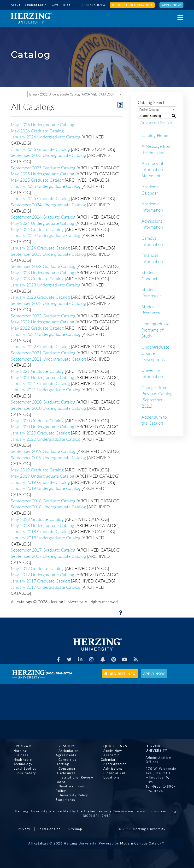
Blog (67, 5)
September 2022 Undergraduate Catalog (48, 303)
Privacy (24, 824)
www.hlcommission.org (157, 806)
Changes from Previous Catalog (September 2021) (157, 396)
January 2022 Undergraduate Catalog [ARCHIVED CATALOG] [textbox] (71, 94)
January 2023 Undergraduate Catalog (46, 284)
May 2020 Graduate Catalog (37, 420)
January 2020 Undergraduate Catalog (46, 438)
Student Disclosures (152, 292)
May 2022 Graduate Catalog (37, 327)
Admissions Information (152, 223)
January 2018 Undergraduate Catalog (46, 537)
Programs (21, 745)
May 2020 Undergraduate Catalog (42, 426)
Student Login (36, 5)
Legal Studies (22, 768)
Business (18, 754)
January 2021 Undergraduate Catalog (46, 389)
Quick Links (113, 745)
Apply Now (171, 5)
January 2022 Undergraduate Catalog (46, 333)
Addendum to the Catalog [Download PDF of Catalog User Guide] (154, 419)
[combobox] (75, 93)
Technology (20, 763)
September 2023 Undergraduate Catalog (48, 253)
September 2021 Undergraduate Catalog (48, 358)
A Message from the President (156, 149)
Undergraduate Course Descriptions (155, 352)
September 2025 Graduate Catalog (43, 167)
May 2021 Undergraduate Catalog (42, 377)
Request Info (120, 673)
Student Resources (151, 309)
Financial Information (152, 258)
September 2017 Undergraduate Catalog (48, 555)
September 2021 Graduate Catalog (43, 352)
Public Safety (22, 772)
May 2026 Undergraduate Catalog (42, 124)
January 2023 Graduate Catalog (40, 297)
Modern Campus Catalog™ (142, 838)
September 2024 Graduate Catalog (43, 216)
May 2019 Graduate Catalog (37, 469)
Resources (66, 745)
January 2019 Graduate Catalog (40, 482)
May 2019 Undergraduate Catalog (42, 475)
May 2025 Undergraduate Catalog (42, 173)
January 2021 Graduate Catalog (40, 383)
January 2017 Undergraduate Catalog (46, 586)
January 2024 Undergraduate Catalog (46, 235)
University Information (152, 373)
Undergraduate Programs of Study (155, 329)
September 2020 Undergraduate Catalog (48, 407)
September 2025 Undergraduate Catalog (48, 155)
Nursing (18, 750)
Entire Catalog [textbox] (149, 109)
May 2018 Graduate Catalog (37, 518)
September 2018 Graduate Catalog (43, 500)
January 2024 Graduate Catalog (40, 247)
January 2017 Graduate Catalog (40, 580)
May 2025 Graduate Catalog (37, 179)
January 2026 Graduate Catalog (40, 149)
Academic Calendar (150, 189)
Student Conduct (149, 275)
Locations (109, 772)
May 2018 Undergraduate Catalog (42, 525)
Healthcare (20, 759)
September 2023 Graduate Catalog (43, 266)
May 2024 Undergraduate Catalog (42, 222)
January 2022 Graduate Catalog (40, 346)
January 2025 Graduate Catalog (40, 198)
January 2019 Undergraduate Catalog (46, 488)
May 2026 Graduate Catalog (37, 130)
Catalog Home (155, 135)
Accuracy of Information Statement (152, 169)
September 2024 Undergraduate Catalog (48, 204)
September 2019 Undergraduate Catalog (48, 457)
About (16, 5)
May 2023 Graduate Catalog (37, 278)
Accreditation (112, 759)
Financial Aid (112, 768)
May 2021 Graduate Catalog (37, 370)
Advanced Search (154, 122)
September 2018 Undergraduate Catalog (48, 506)
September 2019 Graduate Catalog (43, 451)
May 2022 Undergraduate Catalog (42, 321)
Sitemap (75, 824)
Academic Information (152, 206)
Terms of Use (49, 824)
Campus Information (152, 240)
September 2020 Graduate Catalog (43, 401)
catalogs (41, 838)
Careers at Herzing (72, 759)
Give (55, 5)
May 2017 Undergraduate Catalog (42, 574)
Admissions (110, 763)
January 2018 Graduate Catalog (40, 531)
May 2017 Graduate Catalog (37, 568)
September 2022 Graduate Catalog (43, 315)
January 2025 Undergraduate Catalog (46, 185)
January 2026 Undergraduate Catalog (46, 136)
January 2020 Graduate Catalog (40, 432)
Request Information (132, 5)
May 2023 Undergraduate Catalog (42, 272)
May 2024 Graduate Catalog (37, 229)
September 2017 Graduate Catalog (43, 549)
